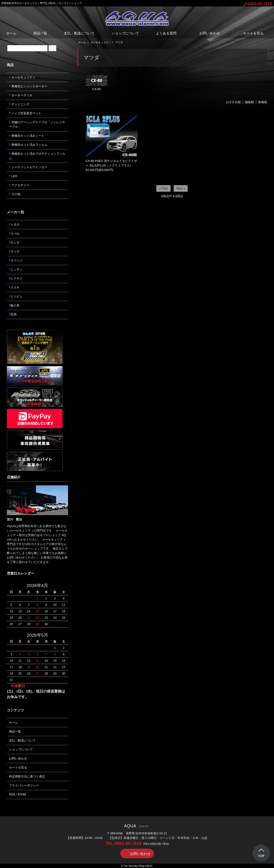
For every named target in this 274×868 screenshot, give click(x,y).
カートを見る (250, 33)
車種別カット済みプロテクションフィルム (37, 156)
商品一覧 (40, 33)
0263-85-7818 (258, 4)
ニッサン (16, 269)
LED (13, 176)
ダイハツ (16, 260)
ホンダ (14, 242)
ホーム (11, 33)
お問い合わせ (206, 33)
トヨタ (14, 224)
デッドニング (19, 104)
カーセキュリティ (101, 42)
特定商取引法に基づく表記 (27, 776)
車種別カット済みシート (27, 136)
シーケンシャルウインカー (28, 167)
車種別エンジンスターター (28, 86)
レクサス (16, 278)
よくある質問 (166, 33)
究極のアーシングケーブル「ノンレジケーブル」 (37, 124)
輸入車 (14, 305)
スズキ (14, 287)
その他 (15, 194)
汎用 (13, 314)
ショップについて (125, 33)
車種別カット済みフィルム (28, 145)
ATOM (22, 794)
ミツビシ (16, 296)
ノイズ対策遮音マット (25, 113)
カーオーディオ (21, 95)
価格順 (249, 102)
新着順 (263, 102)
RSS (12, 794)
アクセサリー (19, 185)
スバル (14, 233)
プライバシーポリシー (24, 785)
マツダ (119, 42)
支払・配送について (79, 33)
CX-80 (97, 83)
